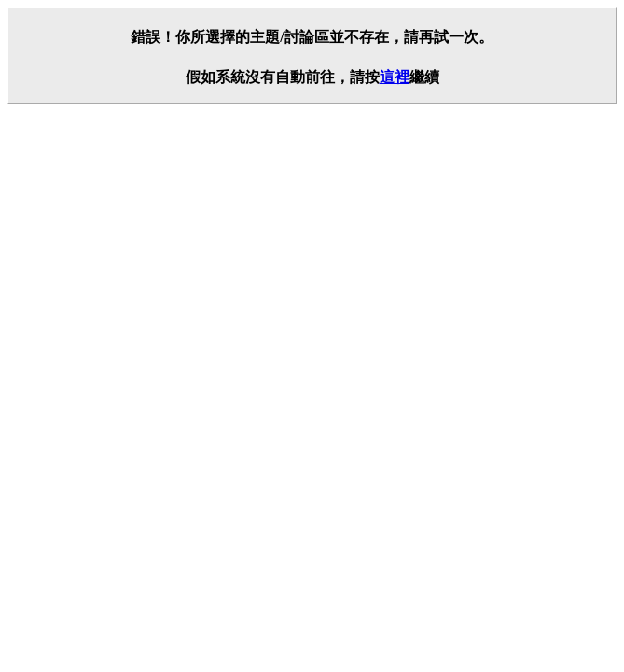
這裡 (395, 77)
